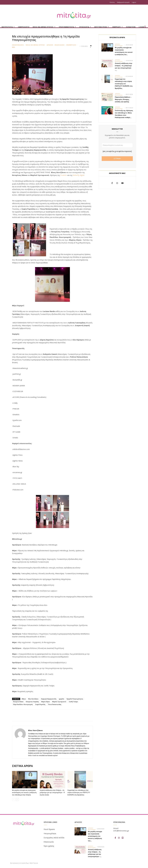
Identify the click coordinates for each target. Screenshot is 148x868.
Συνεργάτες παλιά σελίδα (54, 838)
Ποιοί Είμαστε (49, 829)
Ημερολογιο (24, 27)
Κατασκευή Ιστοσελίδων (20, 863)
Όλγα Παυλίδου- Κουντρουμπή (23, 704)
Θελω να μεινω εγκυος (35, 45)
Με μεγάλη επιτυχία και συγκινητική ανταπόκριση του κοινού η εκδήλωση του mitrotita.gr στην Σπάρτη (24, 793)
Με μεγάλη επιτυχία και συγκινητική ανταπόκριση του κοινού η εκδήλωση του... (95, 836)
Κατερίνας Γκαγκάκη (32, 702)
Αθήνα (24, 699)
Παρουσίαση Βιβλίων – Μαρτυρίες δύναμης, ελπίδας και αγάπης (123, 99)
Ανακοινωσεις (18, 45)
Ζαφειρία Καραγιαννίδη (49, 699)
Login (141, 27)
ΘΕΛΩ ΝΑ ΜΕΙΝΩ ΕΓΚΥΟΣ (44, 27)
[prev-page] (14, 799)
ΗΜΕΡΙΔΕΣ (117, 27)
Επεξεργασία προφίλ (123, 2)
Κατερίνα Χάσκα (18, 702)
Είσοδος (112, 2)
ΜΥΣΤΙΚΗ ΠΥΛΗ (102, 27)
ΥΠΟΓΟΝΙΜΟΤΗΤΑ (67, 27)
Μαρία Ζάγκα (46, 702)
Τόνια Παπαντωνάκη (54, 704)
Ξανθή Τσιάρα (73, 702)
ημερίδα (61, 699)
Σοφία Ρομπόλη (40, 704)
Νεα (14, 47)
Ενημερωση (71, 45)
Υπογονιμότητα (50, 833)
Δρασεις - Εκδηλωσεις (56, 45)
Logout (134, 2)
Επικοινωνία (49, 842)
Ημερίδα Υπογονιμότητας (75, 699)
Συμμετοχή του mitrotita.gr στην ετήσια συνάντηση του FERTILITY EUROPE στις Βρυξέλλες (79, 793)
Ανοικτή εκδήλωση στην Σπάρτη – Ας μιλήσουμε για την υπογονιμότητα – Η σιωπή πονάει (52, 793)
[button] (145, 27)
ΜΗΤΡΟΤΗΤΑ (8, 27)
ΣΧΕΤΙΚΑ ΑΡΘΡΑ (22, 766)
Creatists (64, 175)
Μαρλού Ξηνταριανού (59, 702)
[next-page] (17, 799)
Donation (131, 27)
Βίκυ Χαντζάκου (33, 699)
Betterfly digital (78, 175)
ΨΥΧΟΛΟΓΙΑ (85, 27)
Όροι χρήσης (49, 846)
